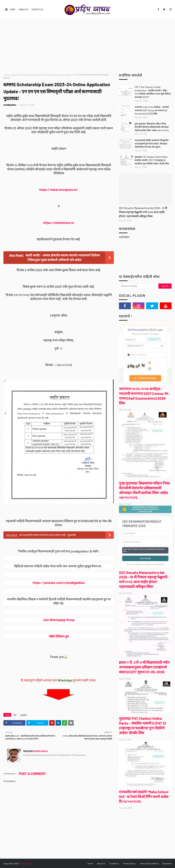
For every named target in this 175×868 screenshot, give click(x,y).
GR (15, 715)
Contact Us (37, 9)
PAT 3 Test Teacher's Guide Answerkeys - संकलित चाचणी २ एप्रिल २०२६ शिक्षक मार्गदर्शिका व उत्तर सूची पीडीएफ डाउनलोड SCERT (153, 92)
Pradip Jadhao (25, 863)
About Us (23, 9)
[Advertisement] (87, 44)
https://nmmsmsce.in (59, 223)
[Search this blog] (139, 286)
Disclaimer (167, 863)
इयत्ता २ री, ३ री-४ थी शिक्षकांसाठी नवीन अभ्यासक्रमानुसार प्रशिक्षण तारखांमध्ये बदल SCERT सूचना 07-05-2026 (144, 667)
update (14, 75)
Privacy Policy (129, 863)
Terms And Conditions (149, 863)
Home (13, 9)
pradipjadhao (10, 105)
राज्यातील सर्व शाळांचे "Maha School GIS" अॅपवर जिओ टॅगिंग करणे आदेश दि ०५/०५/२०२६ (144, 797)
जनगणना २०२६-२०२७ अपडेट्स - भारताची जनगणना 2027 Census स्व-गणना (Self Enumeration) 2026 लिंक (152, 110)
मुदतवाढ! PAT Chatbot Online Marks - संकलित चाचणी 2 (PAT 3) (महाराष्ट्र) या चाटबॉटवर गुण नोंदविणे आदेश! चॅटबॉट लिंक (152, 160)
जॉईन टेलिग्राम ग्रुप (59, 636)
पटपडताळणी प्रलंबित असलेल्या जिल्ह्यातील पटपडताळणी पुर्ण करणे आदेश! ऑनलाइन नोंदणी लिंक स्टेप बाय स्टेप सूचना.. (152, 144)
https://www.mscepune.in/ (59, 190)
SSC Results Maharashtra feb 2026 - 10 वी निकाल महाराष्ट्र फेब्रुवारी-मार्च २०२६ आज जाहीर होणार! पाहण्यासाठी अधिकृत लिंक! (143, 212)
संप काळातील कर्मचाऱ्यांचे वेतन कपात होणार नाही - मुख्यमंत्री (48, 535)
